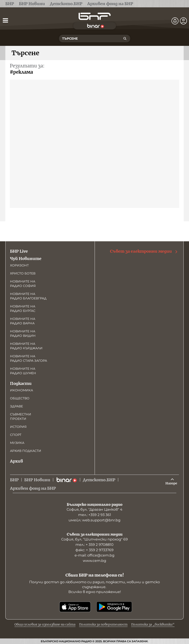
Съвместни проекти (21, 416)
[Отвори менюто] (5, 20)
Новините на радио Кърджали (26, 346)
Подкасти (21, 383)
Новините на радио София (23, 284)
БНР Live (19, 251)
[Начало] (95, 16)
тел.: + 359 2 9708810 (94, 545)
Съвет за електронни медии (144, 251)
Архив (16, 461)
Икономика (21, 390)
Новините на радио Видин (23, 333)
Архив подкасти (26, 451)
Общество (20, 398)
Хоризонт (19, 265)
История (18, 427)
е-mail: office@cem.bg (94, 555)
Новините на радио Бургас (23, 309)
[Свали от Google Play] (114, 607)
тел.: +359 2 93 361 (95, 515)
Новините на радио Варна (23, 321)
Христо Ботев (23, 273)
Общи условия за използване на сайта (45, 624)
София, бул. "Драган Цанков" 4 (94, 509)
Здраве (16, 406)
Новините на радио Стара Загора (28, 358)
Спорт (16, 435)
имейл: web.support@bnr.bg (94, 520)
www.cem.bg (94, 561)
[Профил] (183, 21)
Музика (17, 443)
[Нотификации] (175, 21)
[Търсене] (125, 39)
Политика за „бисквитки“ (153, 624)
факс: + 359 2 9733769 (94, 550)
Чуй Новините (26, 259)
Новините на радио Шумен (23, 371)
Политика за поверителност (103, 624)
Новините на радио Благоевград (28, 296)
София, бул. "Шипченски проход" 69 (94, 539)
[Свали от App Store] (75, 607)
